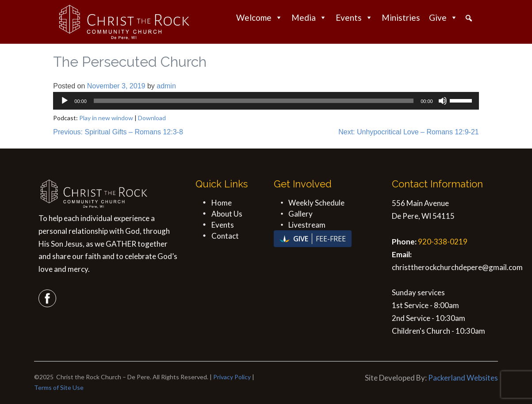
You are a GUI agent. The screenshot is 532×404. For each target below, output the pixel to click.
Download (152, 118)
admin (166, 86)
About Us (227, 214)
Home (222, 203)
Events (354, 17)
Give (443, 17)
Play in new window (106, 118)
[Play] (65, 101)
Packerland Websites (463, 378)
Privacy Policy (232, 377)
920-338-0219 (443, 242)
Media (309, 17)
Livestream (307, 225)
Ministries (401, 17)
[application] (266, 101)
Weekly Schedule (316, 203)
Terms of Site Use (59, 387)
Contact (225, 236)
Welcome (259, 17)
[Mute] (443, 101)
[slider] (254, 101)
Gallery (300, 214)
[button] (469, 18)
